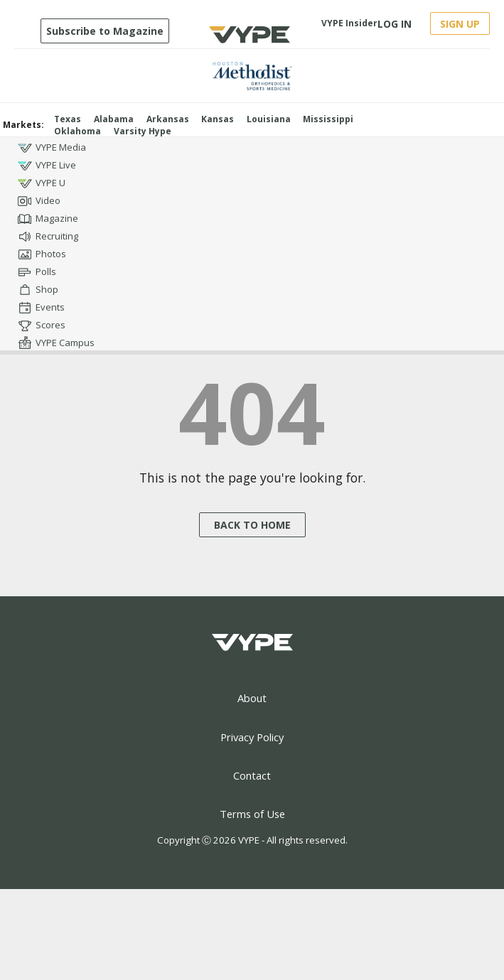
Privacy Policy (252, 737)
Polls (37, 272)
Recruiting (48, 237)
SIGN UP (460, 24)
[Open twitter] (438, 143)
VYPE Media (52, 148)
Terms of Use (252, 814)
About (252, 698)
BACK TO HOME (252, 525)
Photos (42, 254)
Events (41, 308)
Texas (68, 119)
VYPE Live (47, 166)
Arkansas (168, 119)
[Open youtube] (489, 143)
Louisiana (269, 119)
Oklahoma (77, 131)
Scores (42, 325)
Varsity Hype (143, 131)
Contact (252, 775)
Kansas (218, 119)
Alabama (114, 119)
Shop (38, 290)
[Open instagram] (464, 143)
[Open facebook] (413, 143)
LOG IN (395, 24)
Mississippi (328, 119)
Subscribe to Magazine (105, 31)
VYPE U (42, 183)
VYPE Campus (56, 343)
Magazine (48, 219)
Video (39, 201)
